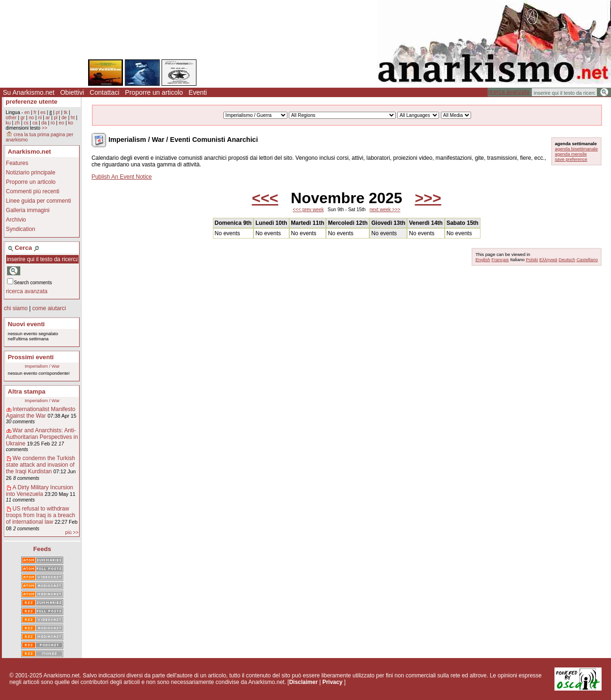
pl (56, 118)
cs (26, 123)
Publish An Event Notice (122, 177)
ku (8, 123)
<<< (265, 198)
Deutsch (567, 259)
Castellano (587, 259)
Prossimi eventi (31, 357)
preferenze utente (32, 102)
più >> (72, 532)
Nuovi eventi (26, 324)
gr (23, 118)
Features (17, 163)
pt (58, 112)
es (43, 112)
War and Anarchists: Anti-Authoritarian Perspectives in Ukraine (42, 437)
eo (61, 123)
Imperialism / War (42, 366)
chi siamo (16, 308)
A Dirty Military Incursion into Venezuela (40, 491)
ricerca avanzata (508, 92)
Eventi (198, 92)
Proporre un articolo (154, 92)
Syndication (21, 229)
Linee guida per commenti (39, 201)
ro (53, 123)
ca (35, 123)
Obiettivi (72, 92)
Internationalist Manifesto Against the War (41, 412)
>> (44, 128)
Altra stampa (27, 391)
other (11, 118)
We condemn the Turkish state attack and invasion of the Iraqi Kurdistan (41, 465)
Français (500, 259)
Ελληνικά (548, 259)
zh (17, 123)
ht (73, 118)
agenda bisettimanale (576, 149)
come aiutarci (49, 308)
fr (35, 112)
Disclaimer (304, 682)
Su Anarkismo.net (29, 92)
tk (65, 112)
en (27, 112)
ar (48, 118)
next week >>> (385, 210)
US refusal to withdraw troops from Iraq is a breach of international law (41, 515)
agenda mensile (571, 154)
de (64, 118)
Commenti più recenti (33, 191)
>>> (428, 198)
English (483, 259)
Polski (532, 259)
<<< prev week (308, 210)
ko (70, 123)
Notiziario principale (31, 173)
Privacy (332, 682)
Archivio (16, 220)
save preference (571, 159)
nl (40, 118)
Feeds (42, 549)
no (31, 118)
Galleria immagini (28, 210)
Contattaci (104, 92)
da (44, 123)
